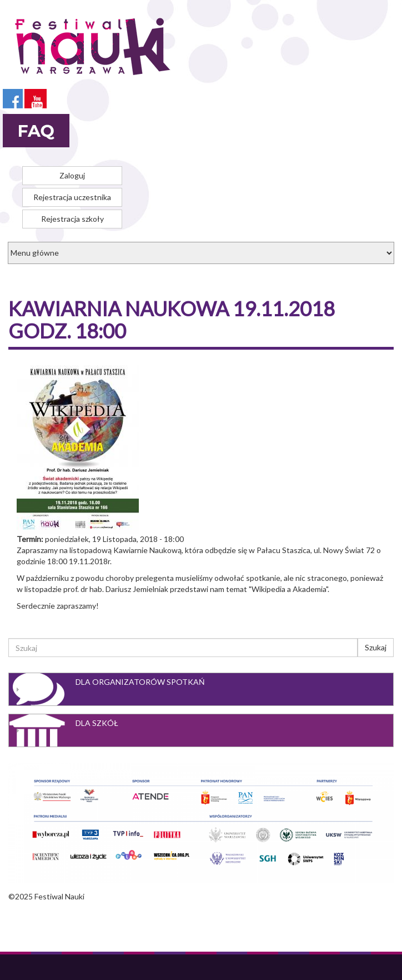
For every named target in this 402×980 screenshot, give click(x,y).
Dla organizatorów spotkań (140, 682)
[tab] (201, 689)
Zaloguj (72, 175)
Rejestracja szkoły (72, 219)
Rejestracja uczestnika (72, 197)
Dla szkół (97, 723)
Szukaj (376, 647)
